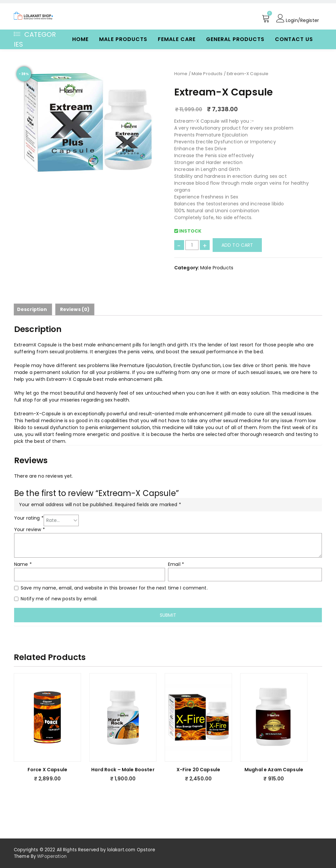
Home (80, 39)
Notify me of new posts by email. (59, 599)
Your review (30, 529)
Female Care (177, 39)
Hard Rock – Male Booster (123, 770)
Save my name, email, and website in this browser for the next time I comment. (114, 588)
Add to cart (237, 245)
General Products (235, 39)
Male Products (123, 39)
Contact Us (294, 39)
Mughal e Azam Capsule (274, 770)
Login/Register (298, 18)
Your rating (29, 518)
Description (32, 309)
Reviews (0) (75, 309)
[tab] (32, 310)
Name (23, 564)
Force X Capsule (47, 770)
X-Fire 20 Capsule (198, 770)
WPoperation (52, 856)
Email (176, 564)
